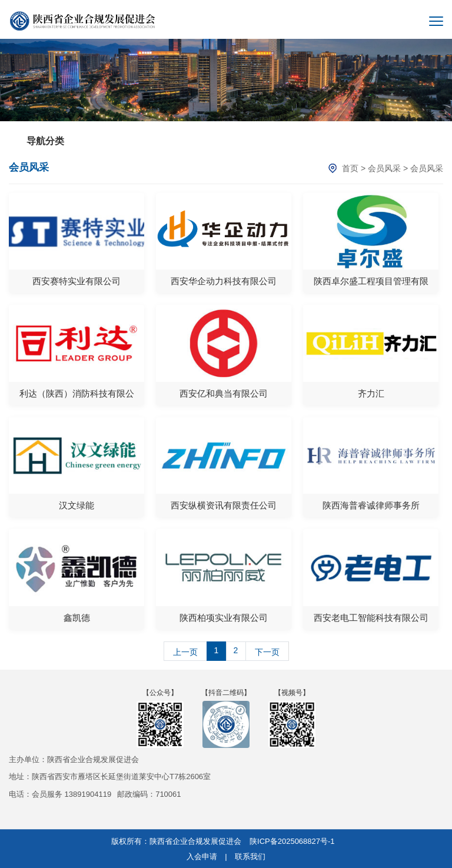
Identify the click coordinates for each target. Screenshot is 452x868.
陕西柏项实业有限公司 (224, 618)
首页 (350, 168)
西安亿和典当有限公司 (224, 393)
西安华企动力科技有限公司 (224, 281)
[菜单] (436, 21)
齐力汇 (371, 393)
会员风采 (384, 168)
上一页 (185, 652)
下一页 (267, 652)
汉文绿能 (77, 505)
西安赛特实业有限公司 (77, 281)
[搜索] (411, 21)
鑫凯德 (77, 618)
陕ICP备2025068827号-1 (292, 841)
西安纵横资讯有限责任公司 (224, 505)
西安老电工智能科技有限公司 (371, 618)
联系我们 (250, 857)
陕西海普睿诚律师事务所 (371, 505)
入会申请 (202, 857)
